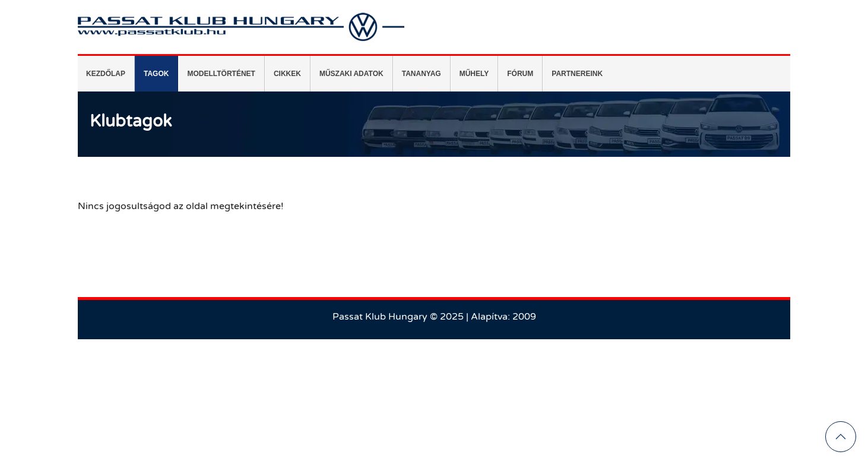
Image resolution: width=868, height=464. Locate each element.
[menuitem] (106, 74)
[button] (841, 437)
